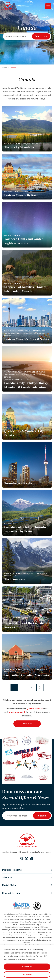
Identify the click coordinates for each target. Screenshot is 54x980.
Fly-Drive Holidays (12, 192)
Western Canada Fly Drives (17, 380)
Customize (27, 974)
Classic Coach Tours (37, 573)
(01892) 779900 (35, 709)
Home (5, 68)
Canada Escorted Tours (15, 144)
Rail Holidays (33, 144)
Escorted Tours (12, 576)
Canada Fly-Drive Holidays (16, 331)
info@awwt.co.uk (17, 712)
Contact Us (27, 724)
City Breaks (10, 428)
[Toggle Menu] (48, 6)
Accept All (27, 967)
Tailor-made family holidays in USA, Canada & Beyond (24, 335)
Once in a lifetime (12, 236)
